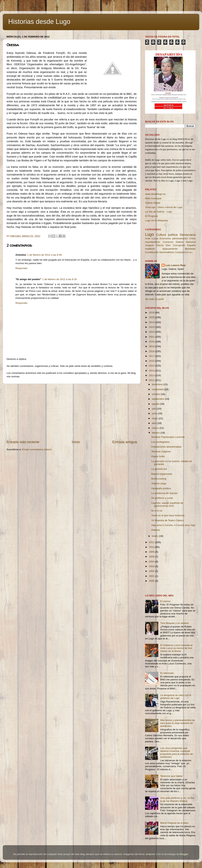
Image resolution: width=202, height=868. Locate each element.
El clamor (165, 601)
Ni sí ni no (157, 511)
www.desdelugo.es (155, 194)
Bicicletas (190, 249)
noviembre (158, 389)
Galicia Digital (153, 203)
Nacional (191, 242)
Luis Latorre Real (175, 265)
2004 (152, 562)
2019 (152, 346)
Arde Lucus (152, 238)
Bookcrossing (159, 479)
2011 (152, 542)
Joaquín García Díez (158, 245)
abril (155, 423)
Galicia (180, 242)
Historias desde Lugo (39, 22)
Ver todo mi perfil (154, 299)
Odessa (156, 530)
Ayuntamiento (153, 242)
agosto (156, 404)
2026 (152, 313)
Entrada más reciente (23, 442)
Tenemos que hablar (171, 776)
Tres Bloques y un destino (174, 623)
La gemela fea (159, 469)
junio (155, 413)
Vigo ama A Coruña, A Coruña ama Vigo (173, 525)
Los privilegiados (161, 442)
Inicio (76, 442)
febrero (156, 433)
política (173, 235)
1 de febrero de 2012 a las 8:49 (45, 255)
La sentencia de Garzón (164, 493)
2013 (152, 375)
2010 (152, 547)
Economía (165, 238)
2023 (152, 327)
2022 (152, 332)
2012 (152, 380)
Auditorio (150, 249)
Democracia (188, 235)
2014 (152, 371)
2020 (152, 342)
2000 (152, 581)
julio (154, 409)
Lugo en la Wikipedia (157, 220)
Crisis (192, 238)
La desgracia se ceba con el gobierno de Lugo (176, 697)
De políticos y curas (162, 498)
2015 (152, 366)
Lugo (149, 234)
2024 (152, 322)
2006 (152, 552)
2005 (152, 557)
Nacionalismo (167, 252)
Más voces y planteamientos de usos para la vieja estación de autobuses (177, 723)
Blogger (184, 854)
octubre (156, 394)
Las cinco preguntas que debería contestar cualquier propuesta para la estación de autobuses (176, 753)
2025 (152, 317)
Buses (190, 252)
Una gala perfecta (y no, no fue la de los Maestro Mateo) (177, 799)
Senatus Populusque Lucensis (168, 437)
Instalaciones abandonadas (166, 447)
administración (180, 238)
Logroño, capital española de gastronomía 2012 (167, 504)
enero (155, 536)
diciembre (158, 384)
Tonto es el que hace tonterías (168, 515)
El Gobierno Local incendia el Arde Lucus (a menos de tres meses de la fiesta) (176, 648)
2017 (152, 356)
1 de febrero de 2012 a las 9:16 (59, 279)
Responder (21, 268)
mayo (155, 418)
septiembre (158, 399)
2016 (152, 361)
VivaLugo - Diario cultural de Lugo (164, 207)
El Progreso (152, 216)
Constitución (152, 252)
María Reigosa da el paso (174, 823)
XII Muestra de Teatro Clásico (168, 520)
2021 (152, 337)
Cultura (161, 235)
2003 (152, 566)
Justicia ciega (159, 483)
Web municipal (153, 198)
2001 (152, 576)
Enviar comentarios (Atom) (37, 449)
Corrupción (179, 245)
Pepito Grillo (158, 456)
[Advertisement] (72, 412)
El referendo (167, 673)
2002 (152, 571)
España (191, 245)
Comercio (168, 242)
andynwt (150, 854)
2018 (152, 351)
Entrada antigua (125, 442)
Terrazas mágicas (161, 451)
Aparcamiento (170, 249)
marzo (156, 428)
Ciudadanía (181, 252)
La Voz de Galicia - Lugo (159, 212)
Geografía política (161, 488)
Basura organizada (162, 474)
